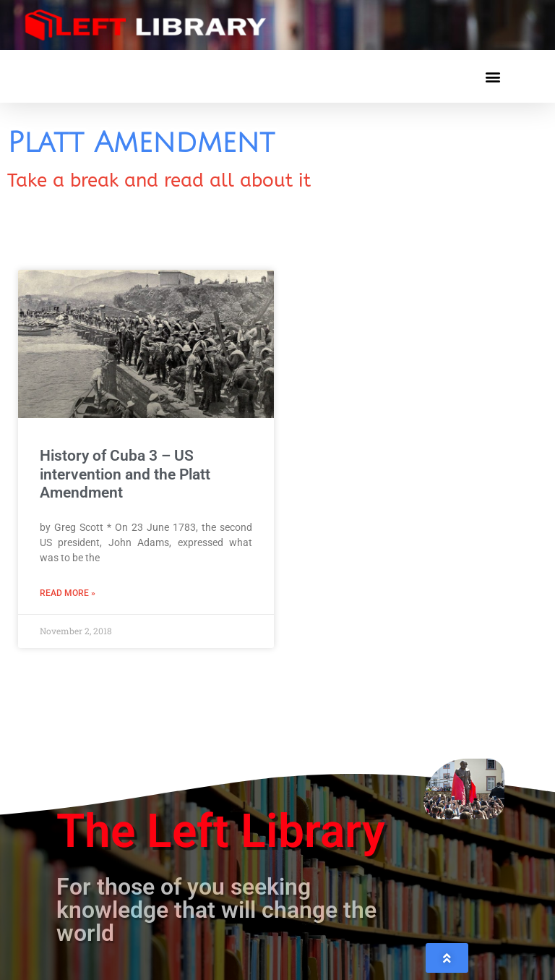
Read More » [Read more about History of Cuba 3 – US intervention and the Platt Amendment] (68, 593)
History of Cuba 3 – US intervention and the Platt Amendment (125, 474)
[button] (492, 76)
